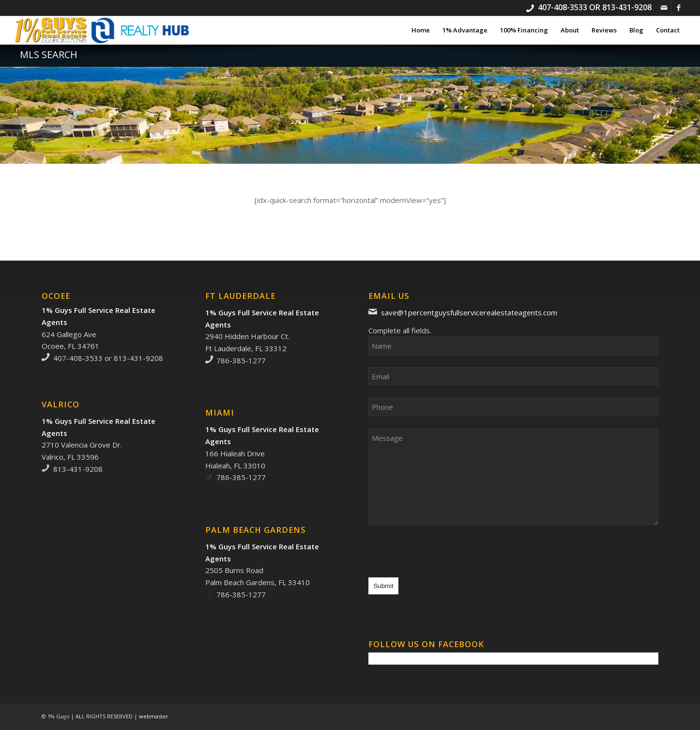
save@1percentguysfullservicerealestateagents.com (469, 312)
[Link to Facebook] (679, 7)
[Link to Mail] (664, 7)
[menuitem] (421, 30)
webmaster (154, 716)
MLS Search (49, 54)
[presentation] (442, 556)
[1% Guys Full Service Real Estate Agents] (102, 30)
